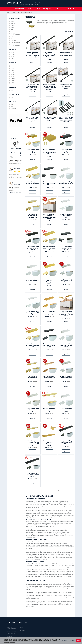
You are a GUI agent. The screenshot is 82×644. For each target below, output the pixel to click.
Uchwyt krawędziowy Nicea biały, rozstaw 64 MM (66, 184)
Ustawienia (65, 640)
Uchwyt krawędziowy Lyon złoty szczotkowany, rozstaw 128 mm (66, 314)
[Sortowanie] (69, 32)
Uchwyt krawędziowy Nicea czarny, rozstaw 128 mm (49, 346)
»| (58, 491)
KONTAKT (21, 627)
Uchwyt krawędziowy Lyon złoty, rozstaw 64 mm (33, 184)
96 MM (12, 58)
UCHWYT (12, 91)
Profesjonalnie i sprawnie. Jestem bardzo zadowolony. (15, 189)
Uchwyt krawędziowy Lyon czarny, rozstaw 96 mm (33, 249)
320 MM (12, 65)
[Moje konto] (74, 9)
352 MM (12, 82)
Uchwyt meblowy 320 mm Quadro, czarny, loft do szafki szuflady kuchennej (49, 87)
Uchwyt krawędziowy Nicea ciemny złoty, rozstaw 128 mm (49, 378)
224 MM (12, 78)
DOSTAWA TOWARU (12, 629)
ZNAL (11, 105)
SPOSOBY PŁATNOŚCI (12, 630)
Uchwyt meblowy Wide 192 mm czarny (66, 86)
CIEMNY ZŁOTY (14, 25)
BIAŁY (11, 22)
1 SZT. (12, 98)
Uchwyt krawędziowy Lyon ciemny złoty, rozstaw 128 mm (49, 313)
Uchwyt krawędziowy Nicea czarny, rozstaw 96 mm (66, 248)
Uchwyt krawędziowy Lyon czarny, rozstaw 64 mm (66, 151)
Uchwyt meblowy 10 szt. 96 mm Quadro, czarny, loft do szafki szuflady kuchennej (66, 120)
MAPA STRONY (22, 629)
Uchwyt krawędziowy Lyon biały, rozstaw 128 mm (33, 313)
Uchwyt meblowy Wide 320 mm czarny (49, 118)
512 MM (12, 84)
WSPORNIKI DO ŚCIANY (33, 9)
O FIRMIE (21, 626)
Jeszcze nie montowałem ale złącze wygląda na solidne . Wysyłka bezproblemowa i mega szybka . (16, 176)
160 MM (12, 54)
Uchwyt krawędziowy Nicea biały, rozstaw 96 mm (33, 281)
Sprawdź (33, 63)
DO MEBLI (56, 9)
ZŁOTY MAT (13, 40)
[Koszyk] (71, 9)
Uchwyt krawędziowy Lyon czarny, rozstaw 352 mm (33, 475)
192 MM (12, 56)
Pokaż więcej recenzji (16, 193)
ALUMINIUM (13, 108)
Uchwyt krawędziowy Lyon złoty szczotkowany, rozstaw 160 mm (49, 444)
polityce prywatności (9, 642)
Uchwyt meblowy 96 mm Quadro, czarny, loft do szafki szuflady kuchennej (33, 55)
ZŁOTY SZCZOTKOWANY (15, 45)
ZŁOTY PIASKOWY (15, 42)
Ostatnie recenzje (15, 153)
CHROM (12, 24)
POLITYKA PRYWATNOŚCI (11, 636)
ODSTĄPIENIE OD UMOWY (11, 633)
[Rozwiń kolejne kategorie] (63, 9)
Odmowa (72, 640)
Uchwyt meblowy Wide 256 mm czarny (33, 118)
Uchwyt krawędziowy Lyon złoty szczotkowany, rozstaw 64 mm (49, 217)
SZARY (12, 37)
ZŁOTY (12, 38)
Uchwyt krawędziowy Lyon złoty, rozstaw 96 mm (49, 249)
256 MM (12, 80)
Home (10, 9)
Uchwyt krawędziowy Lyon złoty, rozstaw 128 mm (33, 346)
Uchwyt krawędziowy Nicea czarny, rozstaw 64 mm (49, 184)
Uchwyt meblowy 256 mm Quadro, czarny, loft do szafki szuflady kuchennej (33, 87)
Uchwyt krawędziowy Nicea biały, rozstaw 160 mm (66, 410)
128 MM (12, 53)
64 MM (12, 69)
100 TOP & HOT (19, 9)
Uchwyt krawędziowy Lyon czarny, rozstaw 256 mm (66, 443)
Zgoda (78, 640)
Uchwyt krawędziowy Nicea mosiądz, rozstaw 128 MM (33, 378)
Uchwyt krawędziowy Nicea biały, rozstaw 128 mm (66, 346)
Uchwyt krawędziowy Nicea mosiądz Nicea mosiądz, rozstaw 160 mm (33, 444)
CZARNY (12, 27)
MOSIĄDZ (12, 106)
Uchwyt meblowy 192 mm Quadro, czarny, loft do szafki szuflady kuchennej (49, 55)
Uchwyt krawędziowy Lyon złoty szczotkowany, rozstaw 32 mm (49, 152)
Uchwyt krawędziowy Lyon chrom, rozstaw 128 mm (66, 378)
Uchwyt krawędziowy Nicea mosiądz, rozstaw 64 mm (33, 216)
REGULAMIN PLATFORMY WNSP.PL (12, 626)
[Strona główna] (13, 3)
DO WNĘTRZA (47, 9)
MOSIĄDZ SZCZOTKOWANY (15, 34)
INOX (11, 31)
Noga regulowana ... (18, 183)
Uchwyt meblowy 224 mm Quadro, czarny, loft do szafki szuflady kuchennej (66, 55)
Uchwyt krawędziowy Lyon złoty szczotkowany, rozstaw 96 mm (49, 282)
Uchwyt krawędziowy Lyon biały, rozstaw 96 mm (66, 216)
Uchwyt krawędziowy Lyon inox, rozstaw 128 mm (33, 410)
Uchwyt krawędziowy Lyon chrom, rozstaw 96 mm (66, 281)
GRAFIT (12, 29)
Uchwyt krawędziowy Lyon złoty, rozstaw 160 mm (49, 410)
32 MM (12, 67)
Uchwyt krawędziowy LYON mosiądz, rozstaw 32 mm (33, 151)
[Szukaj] (68, 9)
